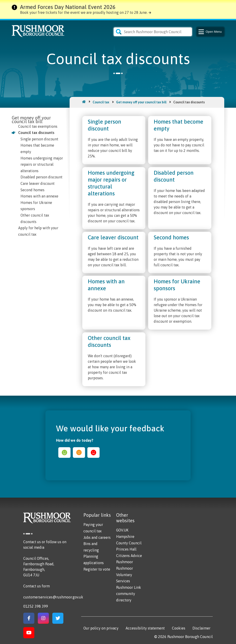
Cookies (179, 628)
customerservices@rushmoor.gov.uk (53, 597)
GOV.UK (122, 530)
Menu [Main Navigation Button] (210, 32)
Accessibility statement (145, 628)
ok (79, 453)
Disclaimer (201, 628)
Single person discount (39, 139)
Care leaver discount (38, 183)
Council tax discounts (36, 133)
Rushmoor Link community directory (129, 594)
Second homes (32, 190)
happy (64, 453)
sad (93, 453)
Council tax (101, 102)
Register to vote (97, 569)
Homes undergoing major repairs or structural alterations (42, 164)
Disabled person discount (41, 177)
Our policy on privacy (101, 628)
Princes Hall (126, 549)
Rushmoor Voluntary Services (125, 575)
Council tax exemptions (38, 126)
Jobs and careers (97, 537)
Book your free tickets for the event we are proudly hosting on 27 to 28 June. (84, 12)
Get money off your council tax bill (141, 102)
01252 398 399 (36, 606)
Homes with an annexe (39, 196)
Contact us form (37, 586)
